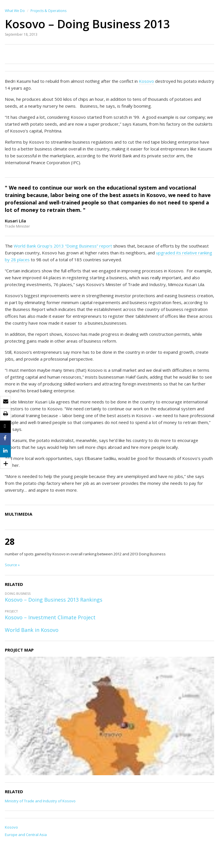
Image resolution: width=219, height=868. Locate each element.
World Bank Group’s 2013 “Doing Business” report (63, 246)
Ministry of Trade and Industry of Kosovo (40, 801)
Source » (12, 565)
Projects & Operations (48, 11)
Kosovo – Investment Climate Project (50, 617)
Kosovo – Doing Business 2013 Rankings (54, 600)
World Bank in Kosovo (32, 630)
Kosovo (146, 81)
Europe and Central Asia (26, 835)
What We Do (15, 11)
